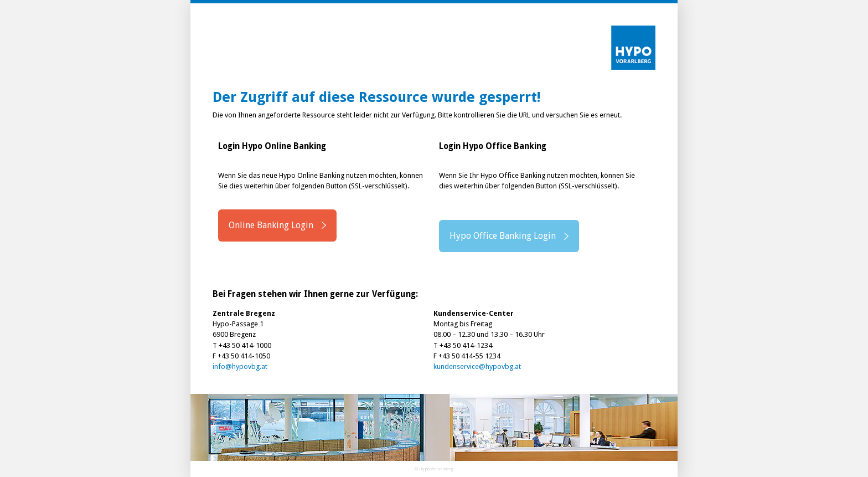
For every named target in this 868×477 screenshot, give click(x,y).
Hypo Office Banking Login (503, 236)
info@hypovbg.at (240, 366)
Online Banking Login (271, 225)
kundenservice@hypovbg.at (477, 366)
